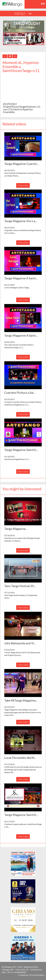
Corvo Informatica (36, 975)
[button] (23, 146)
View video (23, 185)
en (43, 4)
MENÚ (23, 13)
